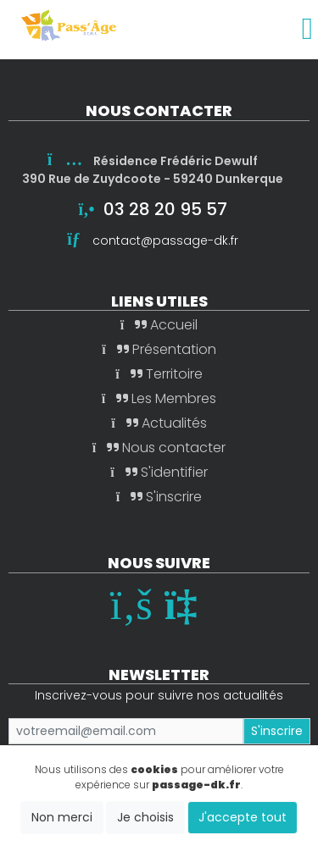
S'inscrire (159, 497)
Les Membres (159, 398)
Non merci (62, 817)
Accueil (159, 325)
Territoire (159, 374)
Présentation (159, 349)
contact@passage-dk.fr (165, 240)
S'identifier (159, 472)
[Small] (126, 731)
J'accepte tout (243, 817)
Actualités (159, 423)
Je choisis (145, 817)
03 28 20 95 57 (165, 209)
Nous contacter (159, 448)
